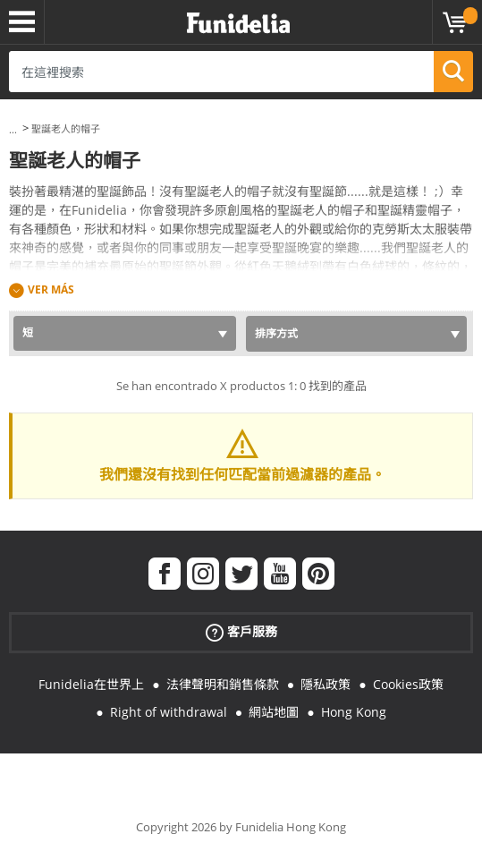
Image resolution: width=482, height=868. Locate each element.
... (13, 129)
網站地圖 (274, 712)
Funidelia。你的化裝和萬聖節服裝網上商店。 (238, 24)
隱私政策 (326, 684)
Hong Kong (354, 712)
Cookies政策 (408, 684)
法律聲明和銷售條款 (223, 684)
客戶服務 (241, 632)
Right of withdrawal (169, 712)
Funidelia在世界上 (91, 684)
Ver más (51, 289)
